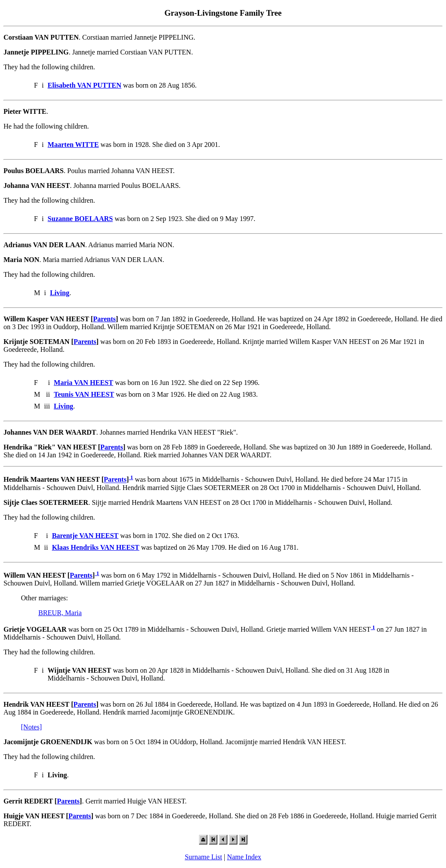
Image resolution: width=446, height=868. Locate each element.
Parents (105, 319)
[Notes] (31, 727)
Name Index (244, 857)
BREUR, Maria (60, 613)
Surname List (203, 857)
